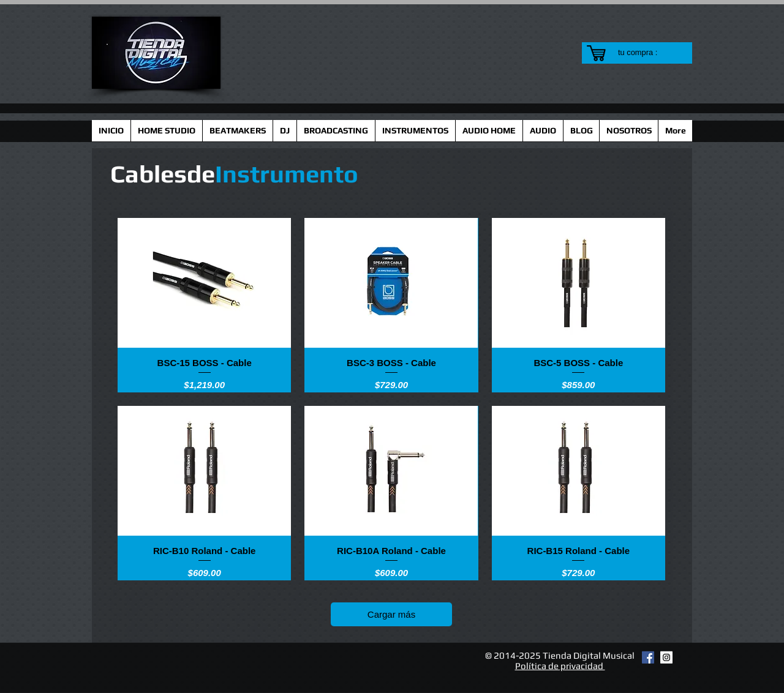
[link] (645, 52)
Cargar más (391, 614)
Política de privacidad (560, 666)
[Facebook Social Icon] (648, 657)
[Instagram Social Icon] (666, 657)
